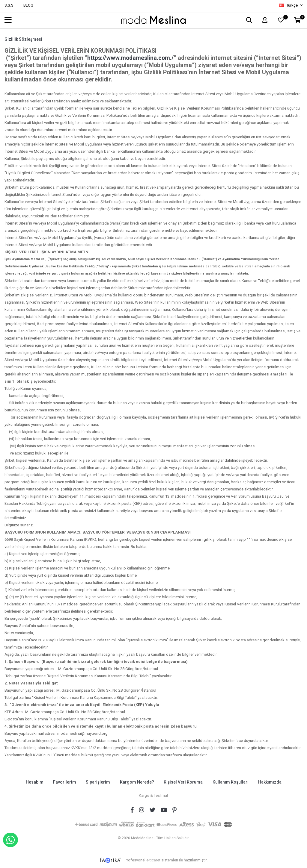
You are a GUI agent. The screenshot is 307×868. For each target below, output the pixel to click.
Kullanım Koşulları (231, 782)
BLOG (28, 5)
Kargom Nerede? (137, 782)
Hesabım (34, 782)
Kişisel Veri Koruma (183, 782)
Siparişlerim (98, 782)
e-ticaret (153, 859)
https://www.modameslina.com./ (130, 58)
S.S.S (9, 5)
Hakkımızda (270, 782)
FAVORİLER (285, 18)
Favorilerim (64, 782)
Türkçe (289, 5)
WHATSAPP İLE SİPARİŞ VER (10, 840)
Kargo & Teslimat (153, 795)
